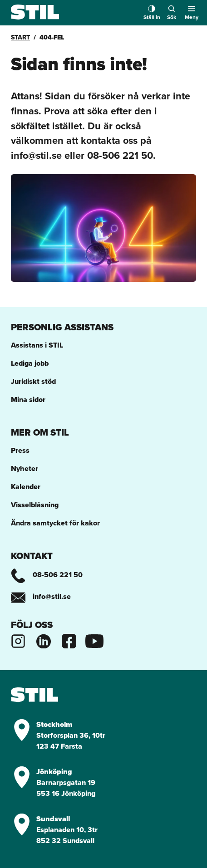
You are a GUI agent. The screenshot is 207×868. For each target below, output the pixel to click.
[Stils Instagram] (18, 640)
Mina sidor (28, 400)
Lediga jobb (30, 363)
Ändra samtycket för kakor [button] (55, 523)
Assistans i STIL (37, 345)
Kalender (26, 487)
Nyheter (25, 468)
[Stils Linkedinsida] (44, 640)
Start (20, 37)
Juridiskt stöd (33, 381)
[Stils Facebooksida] (69, 640)
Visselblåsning (35, 505)
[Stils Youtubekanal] (94, 640)
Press (20, 450)
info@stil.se (41, 596)
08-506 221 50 (47, 575)
